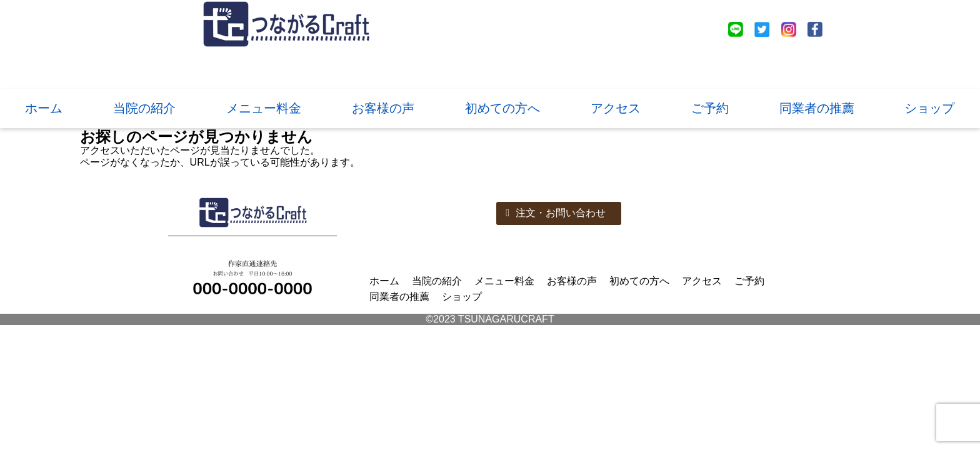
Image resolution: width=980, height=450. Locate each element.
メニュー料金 (264, 108)
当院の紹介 (144, 108)
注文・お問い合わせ (556, 213)
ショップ (929, 108)
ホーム (44, 108)
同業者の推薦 (817, 108)
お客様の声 (383, 108)
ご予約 (710, 108)
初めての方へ (502, 108)
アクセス (616, 108)
